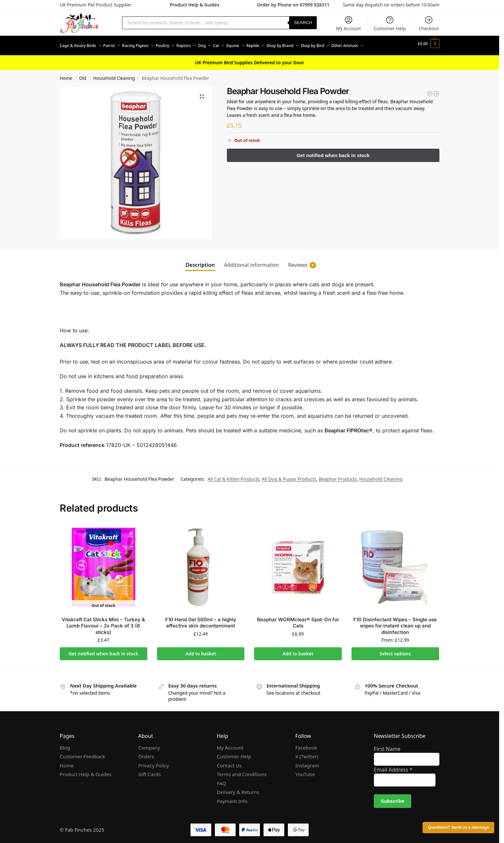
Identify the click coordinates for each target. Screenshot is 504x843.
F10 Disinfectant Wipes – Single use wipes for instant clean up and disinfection (395, 622)
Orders (146, 753)
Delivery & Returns (238, 788)
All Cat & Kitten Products (234, 475)
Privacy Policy (154, 762)
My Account (348, 23)
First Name (387, 745)
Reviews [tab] (302, 261)
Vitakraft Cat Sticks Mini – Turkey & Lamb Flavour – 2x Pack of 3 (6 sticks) (103, 622)
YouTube (305, 771)
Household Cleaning (114, 75)
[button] (429, 44)
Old (83, 75)
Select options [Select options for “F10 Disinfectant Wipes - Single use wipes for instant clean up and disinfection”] (395, 650)
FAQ (221, 779)
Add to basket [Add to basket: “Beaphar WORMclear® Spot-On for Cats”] (298, 650)
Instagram (307, 762)
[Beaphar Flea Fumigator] (430, 90)
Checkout (429, 23)
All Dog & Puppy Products (289, 475)
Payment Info (232, 797)
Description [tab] (200, 261)
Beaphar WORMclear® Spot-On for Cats (298, 619)
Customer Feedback (82, 753)
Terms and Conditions (242, 771)
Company (149, 744)
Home (66, 75)
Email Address (393, 766)
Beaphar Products (338, 475)
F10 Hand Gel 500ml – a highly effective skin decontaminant (201, 619)
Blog (65, 744)
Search (303, 23)
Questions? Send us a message (458, 827)
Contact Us (229, 762)
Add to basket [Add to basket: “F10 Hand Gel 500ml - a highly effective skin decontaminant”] (201, 650)
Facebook (306, 744)
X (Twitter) (307, 753)
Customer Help (390, 23)
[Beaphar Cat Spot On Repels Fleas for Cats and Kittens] (436, 90)
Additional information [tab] (252, 261)
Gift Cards (149, 771)
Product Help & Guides (195, 5)
